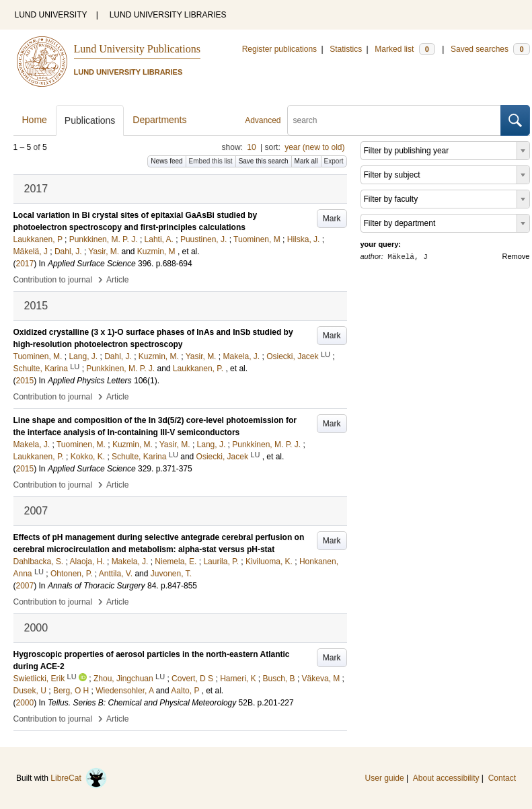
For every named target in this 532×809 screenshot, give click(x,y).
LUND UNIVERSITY (51, 15)
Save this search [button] (264, 161)
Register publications (279, 49)
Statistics (346, 49)
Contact (502, 778)
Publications (90, 120)
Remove (516, 256)
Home (35, 120)
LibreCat (79, 778)
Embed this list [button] (211, 161)
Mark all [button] (306, 161)
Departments (159, 120)
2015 (25, 381)
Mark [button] (332, 219)
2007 (25, 586)
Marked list (405, 49)
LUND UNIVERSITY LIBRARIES (168, 15)
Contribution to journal (53, 280)
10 (251, 147)
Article (117, 280)
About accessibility (446, 778)
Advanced (263, 120)
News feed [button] (166, 161)
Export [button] (334, 161)
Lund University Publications (137, 49)
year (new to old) (314, 147)
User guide (385, 778)
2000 (25, 703)
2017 (25, 264)
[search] (394, 120)
